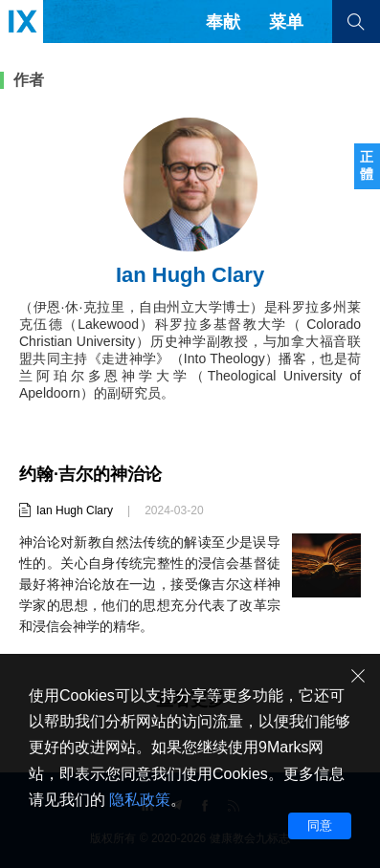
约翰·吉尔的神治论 (90, 474)
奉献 (223, 22)
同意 (320, 825)
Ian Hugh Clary (75, 510)
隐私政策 (140, 800)
